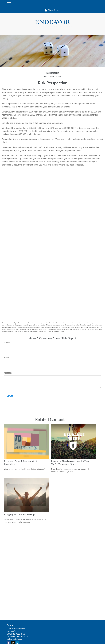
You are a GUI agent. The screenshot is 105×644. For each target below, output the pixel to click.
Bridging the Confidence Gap (19, 514)
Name (7, 342)
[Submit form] (11, 396)
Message (8, 373)
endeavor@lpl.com (14, 639)
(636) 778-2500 (19, 629)
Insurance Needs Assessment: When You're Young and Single (70, 463)
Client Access (52, 10)
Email (7, 358)
